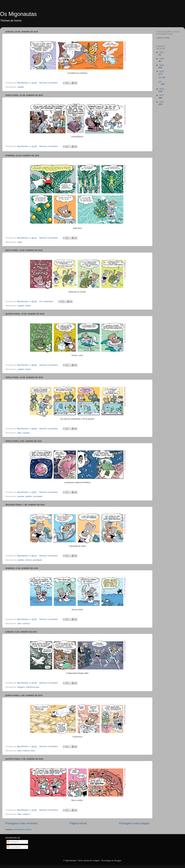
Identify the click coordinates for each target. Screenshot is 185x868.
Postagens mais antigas (134, 823)
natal (20, 242)
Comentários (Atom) (23, 829)
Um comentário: (47, 301)
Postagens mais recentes (21, 823)
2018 (162, 89)
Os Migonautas (18, 14)
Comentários (14, 847)
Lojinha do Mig (163, 38)
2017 (162, 95)
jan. (160, 82)
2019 (162, 72)
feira (33, 751)
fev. (161, 77)
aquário (26, 433)
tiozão (28, 306)
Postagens (13, 842)
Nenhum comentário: (49, 83)
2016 (162, 102)
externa (26, 623)
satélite (29, 496)
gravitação (37, 560)
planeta (21, 496)
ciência (28, 560)
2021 (162, 59)
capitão (21, 87)
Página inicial (78, 823)
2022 (162, 52)
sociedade (38, 496)
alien (20, 433)
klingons (21, 687)
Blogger (118, 861)
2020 (162, 65)
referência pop (33, 687)
